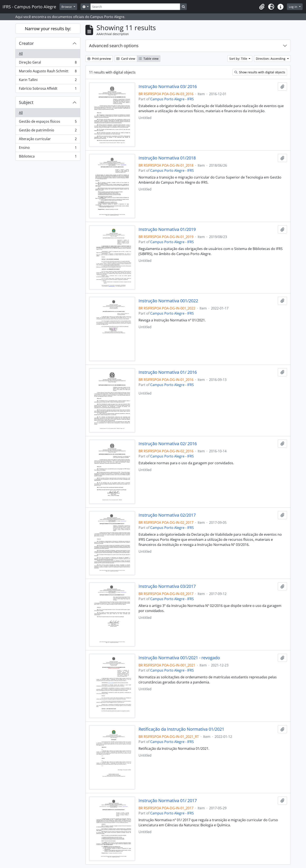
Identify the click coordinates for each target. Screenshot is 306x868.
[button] (262, 7)
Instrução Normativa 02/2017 (167, 515)
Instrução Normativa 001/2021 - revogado (179, 658)
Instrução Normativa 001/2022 (168, 301)
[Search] (135, 7)
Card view (126, 59)
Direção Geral (48, 63)
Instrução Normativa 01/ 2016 (168, 372)
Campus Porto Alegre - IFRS (172, 99)
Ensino (48, 148)
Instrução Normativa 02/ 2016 (168, 444)
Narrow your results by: (48, 29)
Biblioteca (48, 157)
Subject (26, 102)
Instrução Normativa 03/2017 (167, 586)
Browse (67, 7)
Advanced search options (114, 46)
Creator (26, 43)
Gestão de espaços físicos (48, 122)
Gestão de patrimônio (48, 131)
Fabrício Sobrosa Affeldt (48, 89)
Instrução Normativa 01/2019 (167, 229)
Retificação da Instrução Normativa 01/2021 (181, 729)
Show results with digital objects (260, 72)
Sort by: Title (239, 59)
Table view (149, 59)
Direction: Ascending (271, 59)
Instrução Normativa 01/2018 (167, 158)
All (21, 54)
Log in (293, 7)
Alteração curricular (48, 140)
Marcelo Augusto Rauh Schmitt (48, 72)
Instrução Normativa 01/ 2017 (168, 801)
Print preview (99, 59)
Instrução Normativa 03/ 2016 (168, 87)
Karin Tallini (48, 81)
